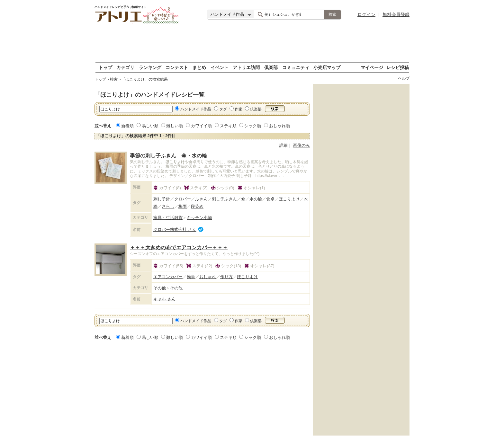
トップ (105, 67)
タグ (223, 109)
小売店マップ (327, 67)
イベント (220, 67)
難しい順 (175, 126)
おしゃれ (208, 277)
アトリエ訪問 (246, 67)
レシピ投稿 (398, 67)
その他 (160, 288)
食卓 (270, 199)
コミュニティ (296, 67)
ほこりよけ (289, 199)
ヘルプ (404, 78)
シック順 (253, 126)
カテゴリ (125, 67)
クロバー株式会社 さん (175, 229)
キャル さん (164, 299)
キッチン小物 (199, 218)
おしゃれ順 (279, 126)
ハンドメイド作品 (196, 109)
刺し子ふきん (224, 199)
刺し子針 (162, 199)
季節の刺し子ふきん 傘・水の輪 (168, 156)
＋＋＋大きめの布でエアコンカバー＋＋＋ (179, 247)
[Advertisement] (252, 43)
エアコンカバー (168, 277)
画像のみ (301, 145)
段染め (197, 206)
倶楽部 (271, 67)
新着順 (127, 126)
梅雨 (183, 206)
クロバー (183, 199)
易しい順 (150, 126)
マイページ (372, 67)
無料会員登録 (396, 14)
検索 (114, 79)
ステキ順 (228, 126)
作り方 (226, 277)
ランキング (150, 67)
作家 (239, 109)
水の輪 (256, 199)
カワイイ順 (201, 126)
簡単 (191, 277)
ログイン (366, 14)
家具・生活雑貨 (168, 218)
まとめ (199, 67)
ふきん (201, 199)
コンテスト (177, 67)
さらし (168, 206)
